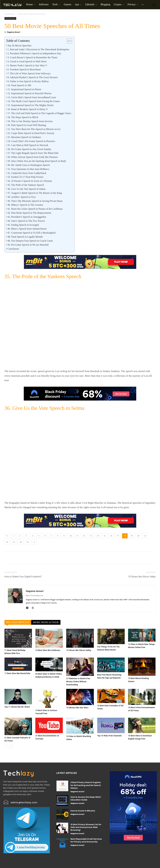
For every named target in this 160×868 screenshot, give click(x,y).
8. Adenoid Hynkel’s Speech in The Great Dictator (33, 77)
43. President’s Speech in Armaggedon (27, 217)
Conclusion (13, 249)
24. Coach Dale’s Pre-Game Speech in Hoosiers (31, 141)
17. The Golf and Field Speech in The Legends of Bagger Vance (39, 113)
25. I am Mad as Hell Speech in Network (28, 145)
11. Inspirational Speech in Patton (24, 89)
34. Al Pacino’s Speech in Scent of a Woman (30, 181)
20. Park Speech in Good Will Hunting (27, 125)
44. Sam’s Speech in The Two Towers (26, 221)
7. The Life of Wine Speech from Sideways (29, 73)
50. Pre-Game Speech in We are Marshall (28, 245)
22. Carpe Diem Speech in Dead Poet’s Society (31, 133)
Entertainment (10, 14)
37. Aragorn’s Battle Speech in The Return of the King (35, 193)
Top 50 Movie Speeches (19, 46)
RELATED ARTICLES (18, 622)
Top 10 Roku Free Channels (109, 736)
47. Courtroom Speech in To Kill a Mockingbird (31, 233)
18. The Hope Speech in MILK (23, 117)
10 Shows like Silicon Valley (142, 577)
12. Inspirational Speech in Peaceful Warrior (29, 93)
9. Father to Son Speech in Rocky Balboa (28, 81)
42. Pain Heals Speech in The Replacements (29, 213)
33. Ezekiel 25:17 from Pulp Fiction (25, 177)
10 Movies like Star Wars (77, 708)
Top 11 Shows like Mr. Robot (17, 707)
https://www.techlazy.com (35, 595)
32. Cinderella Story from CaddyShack (27, 173)
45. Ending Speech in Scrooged (23, 225)
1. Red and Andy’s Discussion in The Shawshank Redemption (38, 49)
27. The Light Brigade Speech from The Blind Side (33, 153)
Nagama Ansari (14, 32)
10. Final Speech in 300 (19, 85)
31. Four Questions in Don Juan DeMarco (28, 169)
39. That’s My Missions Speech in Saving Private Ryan (35, 201)
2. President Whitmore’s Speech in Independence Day (34, 53)
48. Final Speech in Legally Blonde (25, 237)
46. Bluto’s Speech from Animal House (27, 229)
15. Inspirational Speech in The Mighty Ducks (30, 105)
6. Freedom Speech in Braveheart (24, 69)
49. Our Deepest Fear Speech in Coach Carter (30, 241)
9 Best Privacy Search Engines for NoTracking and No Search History (86, 785)
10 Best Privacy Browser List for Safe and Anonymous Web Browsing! (86, 827)
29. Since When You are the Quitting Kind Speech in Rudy (37, 161)
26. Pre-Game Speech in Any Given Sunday (29, 149)
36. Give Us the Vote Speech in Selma (26, 189)
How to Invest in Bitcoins (83, 811)
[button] (153, 5)
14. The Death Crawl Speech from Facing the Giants (34, 101)
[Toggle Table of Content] (68, 41)
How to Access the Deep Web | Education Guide (86, 798)
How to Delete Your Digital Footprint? (23, 577)
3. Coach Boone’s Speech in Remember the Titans (32, 57)
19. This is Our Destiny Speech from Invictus (30, 121)
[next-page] (11, 747)
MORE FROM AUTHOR (46, 622)
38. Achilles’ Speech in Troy (22, 197)
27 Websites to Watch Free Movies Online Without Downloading (78, 682)
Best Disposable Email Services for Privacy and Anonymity (86, 840)
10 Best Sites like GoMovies (48, 650)
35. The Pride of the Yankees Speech (26, 185)
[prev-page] (6, 747)
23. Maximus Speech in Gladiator (24, 137)
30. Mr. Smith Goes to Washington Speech (29, 165)
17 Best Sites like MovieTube (17, 673)
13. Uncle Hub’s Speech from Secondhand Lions (32, 97)
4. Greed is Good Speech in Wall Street (27, 61)
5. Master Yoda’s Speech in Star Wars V (27, 65)
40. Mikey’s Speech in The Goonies (25, 205)
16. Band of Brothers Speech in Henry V (28, 109)
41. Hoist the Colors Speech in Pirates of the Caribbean (35, 209)
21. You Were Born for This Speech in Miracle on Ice (34, 129)
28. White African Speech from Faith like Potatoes (33, 157)
